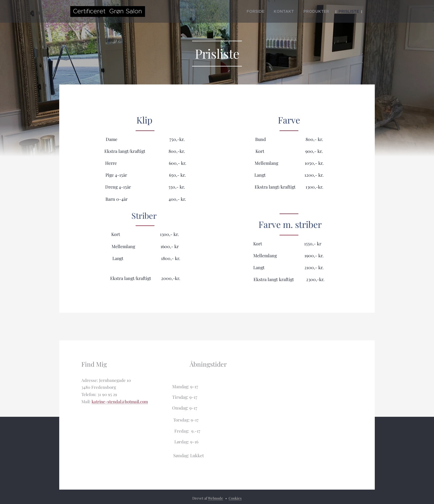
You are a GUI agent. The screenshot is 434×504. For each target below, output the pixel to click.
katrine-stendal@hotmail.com (120, 402)
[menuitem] (268, 11)
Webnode (215, 498)
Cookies (235, 498)
